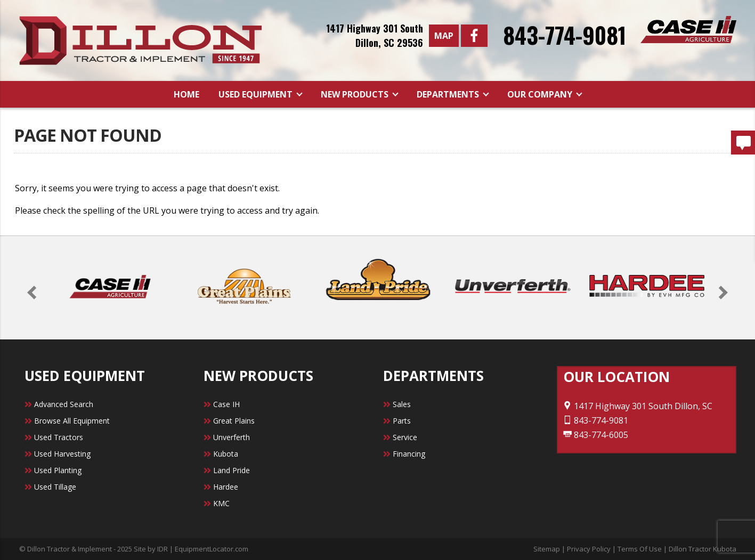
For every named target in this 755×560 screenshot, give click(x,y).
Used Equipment (257, 94)
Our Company (541, 94)
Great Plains (234, 421)
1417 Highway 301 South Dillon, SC (638, 406)
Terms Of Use (640, 549)
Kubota (226, 454)
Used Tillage (55, 487)
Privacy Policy (589, 549)
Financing (409, 454)
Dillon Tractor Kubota (703, 549)
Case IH (226, 404)
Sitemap (547, 549)
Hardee (226, 487)
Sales (402, 404)
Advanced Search (64, 404)
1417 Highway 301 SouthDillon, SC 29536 (375, 35)
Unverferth (232, 437)
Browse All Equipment (72, 421)
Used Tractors (59, 437)
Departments (449, 94)
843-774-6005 (596, 435)
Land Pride (232, 470)
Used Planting (58, 470)
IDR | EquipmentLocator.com (203, 549)
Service (405, 437)
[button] (34, 292)
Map (444, 36)
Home (186, 94)
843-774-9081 (565, 35)
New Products (356, 94)
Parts (402, 421)
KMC (221, 503)
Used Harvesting (62, 454)
